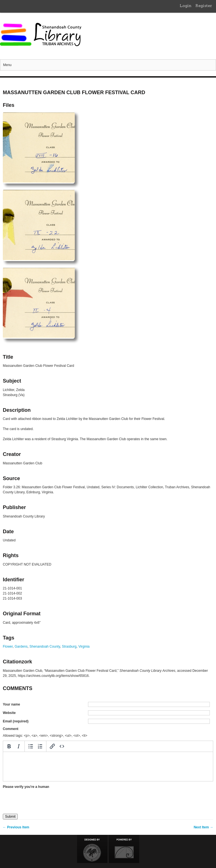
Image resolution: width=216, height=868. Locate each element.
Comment (11, 729)
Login (186, 6)
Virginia (84, 647)
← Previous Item (16, 827)
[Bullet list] (31, 746)
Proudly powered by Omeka (124, 849)
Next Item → (203, 827)
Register (204, 6)
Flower (8, 647)
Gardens (21, 647)
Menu (7, 65)
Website (9, 713)
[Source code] (62, 746)
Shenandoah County (45, 647)
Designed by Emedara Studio (92, 849)
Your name (11, 704)
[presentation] (46, 799)
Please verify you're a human (26, 787)
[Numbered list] (40, 746)
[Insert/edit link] (52, 746)
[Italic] (19, 746)
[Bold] (9, 746)
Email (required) (16, 721)
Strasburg (69, 647)
